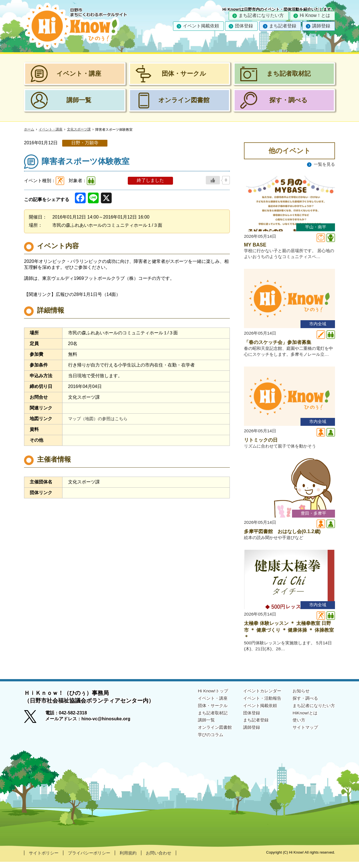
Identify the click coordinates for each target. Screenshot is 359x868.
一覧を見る (324, 164)
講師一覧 (199, 726)
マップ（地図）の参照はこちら (100, 419)
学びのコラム (204, 741)
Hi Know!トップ (206, 697)
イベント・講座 (51, 130)
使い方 (297, 726)
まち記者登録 (283, 26)
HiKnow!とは (303, 719)
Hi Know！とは (315, 15)
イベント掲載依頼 (201, 26)
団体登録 (244, 26)
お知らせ (299, 697)
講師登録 (321, 26)
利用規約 (133, 859)
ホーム (29, 130)
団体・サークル (206, 712)
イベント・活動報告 (258, 704)
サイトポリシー (45, 859)
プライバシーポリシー (92, 859)
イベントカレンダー (258, 697)
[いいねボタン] (213, 180)
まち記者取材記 (206, 719)
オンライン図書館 (208, 733)
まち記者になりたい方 (261, 15)
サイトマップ (303, 733)
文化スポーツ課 (79, 130)
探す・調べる (303, 704)
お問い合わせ (165, 859)
